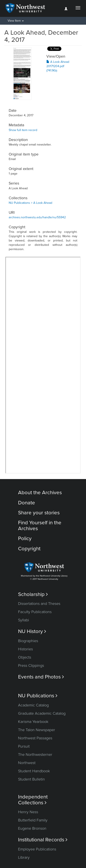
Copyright (29, 549)
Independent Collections (33, 800)
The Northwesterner (35, 755)
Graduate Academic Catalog (42, 713)
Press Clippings (31, 666)
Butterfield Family (33, 820)
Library (24, 857)
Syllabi (24, 620)
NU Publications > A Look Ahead (30, 203)
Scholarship (33, 594)
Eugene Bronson (32, 828)
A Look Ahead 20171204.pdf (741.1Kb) (58, 66)
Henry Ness (28, 812)
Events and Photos (41, 677)
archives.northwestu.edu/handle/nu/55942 (37, 217)
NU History (32, 631)
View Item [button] (16, 21)
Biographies (28, 641)
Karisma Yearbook (33, 722)
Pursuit (24, 746)
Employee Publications (37, 849)
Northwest (27, 763)
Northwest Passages (35, 738)
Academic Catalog (33, 705)
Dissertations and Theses (39, 604)
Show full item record (23, 130)
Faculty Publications (35, 612)
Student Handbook (34, 771)
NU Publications (38, 696)
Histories (25, 649)
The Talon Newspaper (37, 730)
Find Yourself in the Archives (40, 525)
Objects (25, 657)
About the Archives (40, 493)
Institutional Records (43, 840)
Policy (25, 538)
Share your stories (39, 513)
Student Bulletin (31, 779)
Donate (27, 503)
